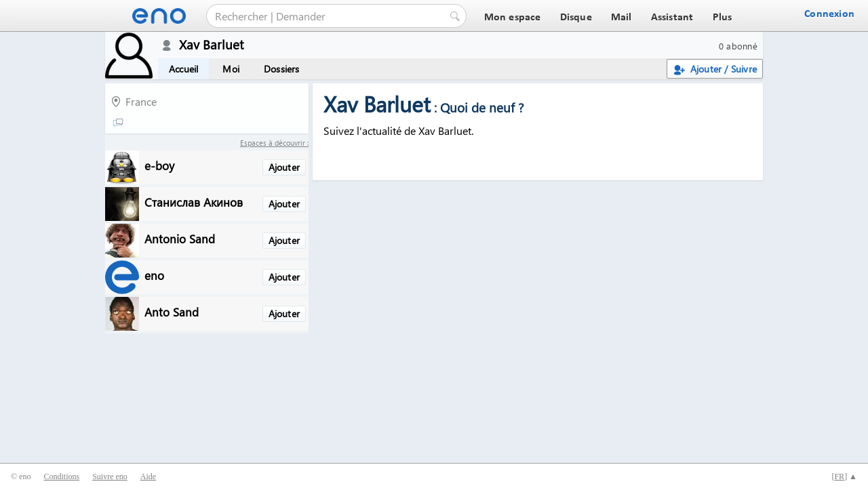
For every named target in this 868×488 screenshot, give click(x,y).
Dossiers (282, 69)
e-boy (159, 165)
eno (154, 275)
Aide (148, 476)
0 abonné (738, 46)
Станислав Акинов (194, 202)
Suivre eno (110, 476)
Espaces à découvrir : (274, 143)
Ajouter (284, 167)
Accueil (183, 69)
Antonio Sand (180, 238)
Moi (231, 69)
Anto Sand (172, 311)
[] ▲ (844, 476)
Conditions (61, 476)
